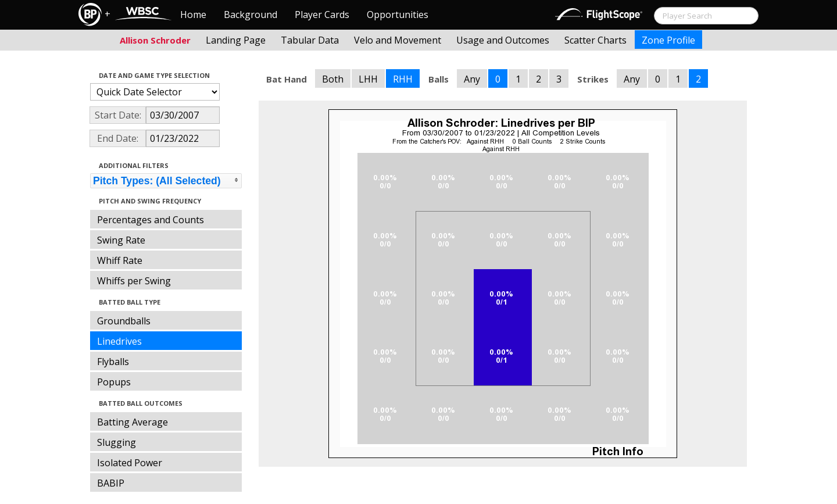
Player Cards (322, 15)
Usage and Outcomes (503, 40)
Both (333, 79)
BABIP (111, 483)
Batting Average (133, 422)
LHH (368, 79)
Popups (114, 382)
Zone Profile (668, 40)
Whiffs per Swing (134, 281)
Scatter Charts (595, 40)
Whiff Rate (120, 260)
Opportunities (398, 15)
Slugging (117, 442)
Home (193, 15)
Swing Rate (121, 240)
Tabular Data (310, 40)
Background (251, 15)
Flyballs (113, 362)
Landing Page (236, 40)
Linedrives (119, 341)
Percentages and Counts (151, 220)
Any (472, 79)
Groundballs (124, 321)
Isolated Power (130, 463)
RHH (403, 79)
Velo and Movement (398, 40)
